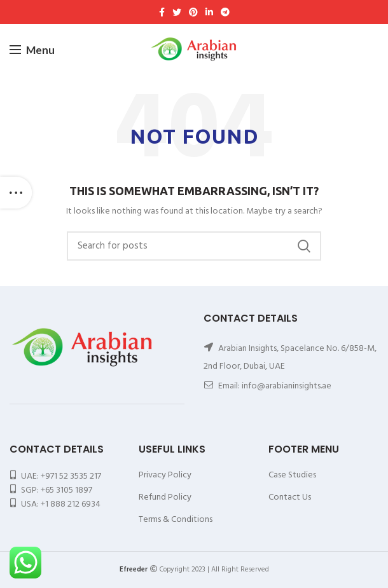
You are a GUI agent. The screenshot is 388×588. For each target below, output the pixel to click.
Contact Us (290, 497)
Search (304, 246)
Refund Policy (165, 497)
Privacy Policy (165, 475)
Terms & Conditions (176, 520)
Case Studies (292, 475)
